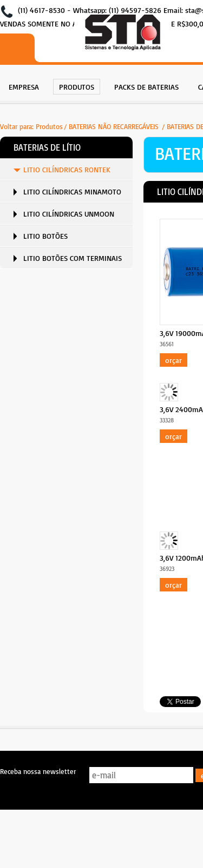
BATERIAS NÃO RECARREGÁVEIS (115, 126)
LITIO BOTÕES (45, 236)
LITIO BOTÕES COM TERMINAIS (73, 258)
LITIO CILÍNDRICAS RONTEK (67, 169)
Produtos (49, 126)
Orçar (173, 360)
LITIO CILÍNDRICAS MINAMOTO (72, 191)
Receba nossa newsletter (38, 771)
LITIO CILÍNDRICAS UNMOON (69, 214)
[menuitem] (24, 86)
